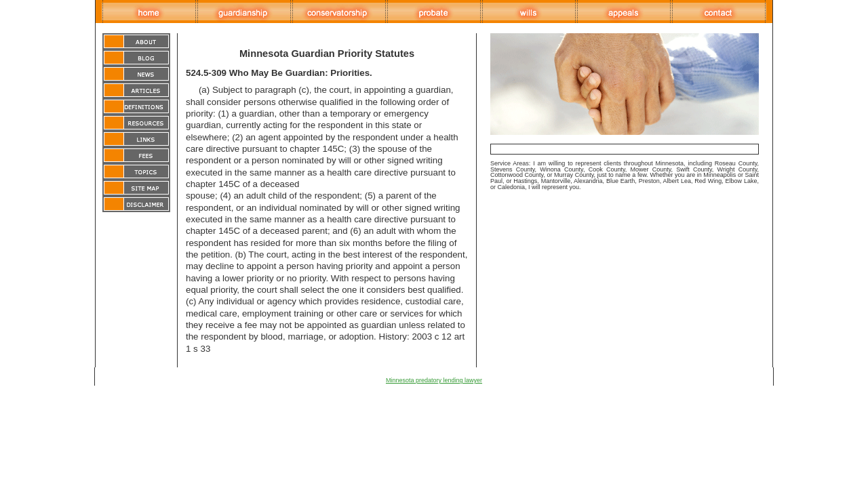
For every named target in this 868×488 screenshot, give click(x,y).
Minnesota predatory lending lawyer (434, 380)
